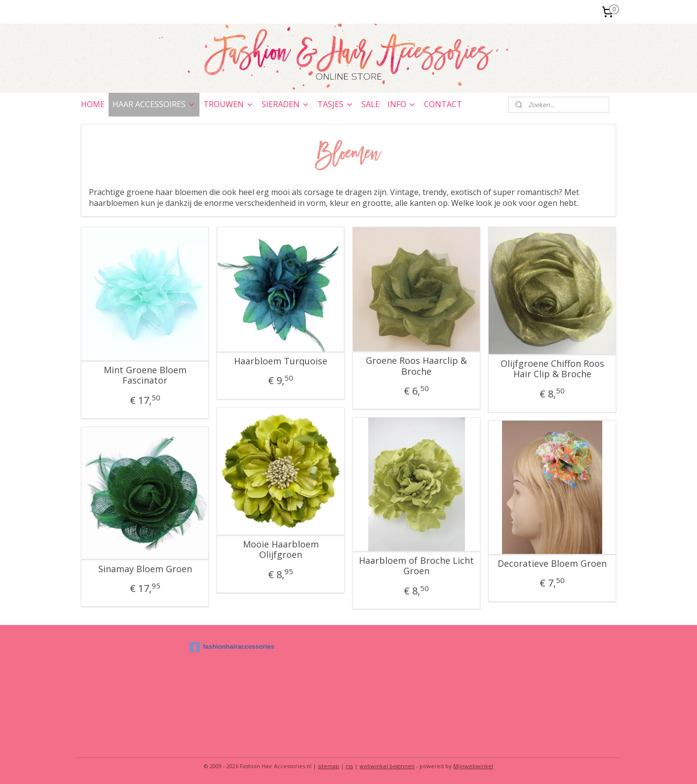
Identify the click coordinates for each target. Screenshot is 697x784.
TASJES (335, 104)
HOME (93, 104)
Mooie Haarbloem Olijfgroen (281, 550)
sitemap (329, 766)
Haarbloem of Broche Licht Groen (416, 566)
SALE (370, 104)
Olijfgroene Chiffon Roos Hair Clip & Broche (552, 369)
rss (349, 766)
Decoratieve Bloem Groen (552, 564)
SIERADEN (286, 104)
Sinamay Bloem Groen (145, 569)
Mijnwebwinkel (473, 766)
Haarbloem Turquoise (281, 361)
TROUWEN (229, 104)
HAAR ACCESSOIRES (154, 104)
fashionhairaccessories (232, 647)
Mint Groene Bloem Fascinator (145, 375)
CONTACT (443, 104)
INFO (402, 104)
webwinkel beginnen (387, 766)
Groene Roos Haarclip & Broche (416, 366)
